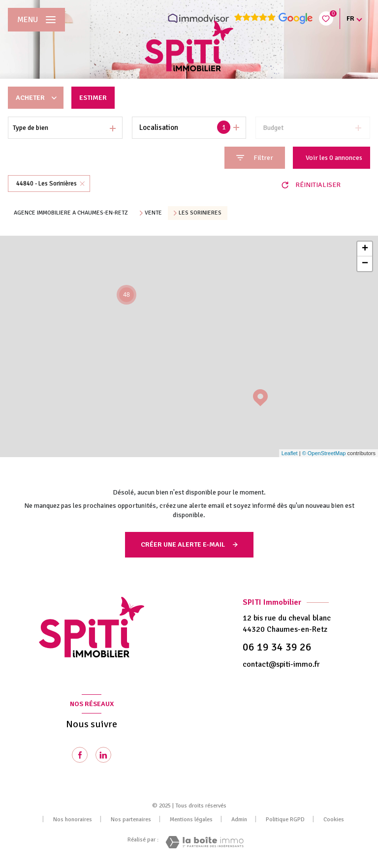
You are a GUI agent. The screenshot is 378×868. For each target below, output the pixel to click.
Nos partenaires (131, 820)
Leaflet (290, 453)
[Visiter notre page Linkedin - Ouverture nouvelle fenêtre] (103, 755)
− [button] (365, 264)
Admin (239, 820)
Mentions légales (191, 820)
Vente (153, 213)
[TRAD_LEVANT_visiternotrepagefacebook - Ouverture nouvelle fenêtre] (80, 755)
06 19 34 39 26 (277, 647)
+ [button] (365, 249)
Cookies (334, 820)
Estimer (93, 98)
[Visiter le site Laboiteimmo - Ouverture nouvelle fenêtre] (205, 842)
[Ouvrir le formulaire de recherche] (255, 158)
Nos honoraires (73, 820)
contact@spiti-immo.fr (281, 664)
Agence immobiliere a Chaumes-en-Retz (71, 213)
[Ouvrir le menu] (36, 20)
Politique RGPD (285, 820)
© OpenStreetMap (324, 453)
